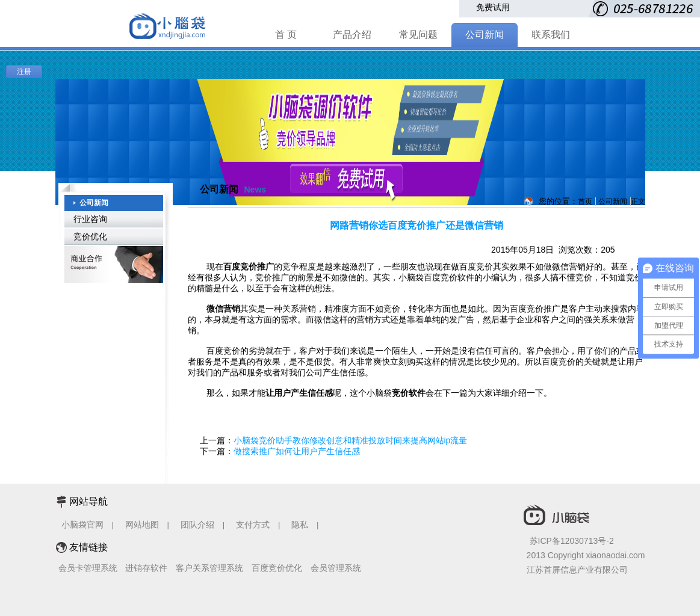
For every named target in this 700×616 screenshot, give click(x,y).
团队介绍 (197, 525)
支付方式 (253, 525)
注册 (24, 72)
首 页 (286, 35)
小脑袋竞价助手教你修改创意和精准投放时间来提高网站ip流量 (351, 440)
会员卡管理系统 (88, 568)
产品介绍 (352, 35)
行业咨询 (90, 219)
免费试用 (493, 7)
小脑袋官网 (82, 525)
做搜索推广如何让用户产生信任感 (297, 451)
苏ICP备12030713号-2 (572, 541)
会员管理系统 (336, 568)
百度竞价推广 (249, 266)
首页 (585, 202)
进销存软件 (146, 568)
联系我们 (551, 35)
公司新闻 (485, 35)
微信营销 (223, 309)
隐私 (301, 525)
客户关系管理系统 (209, 568)
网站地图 (142, 525)
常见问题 (418, 35)
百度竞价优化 (277, 568)
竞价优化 (90, 236)
